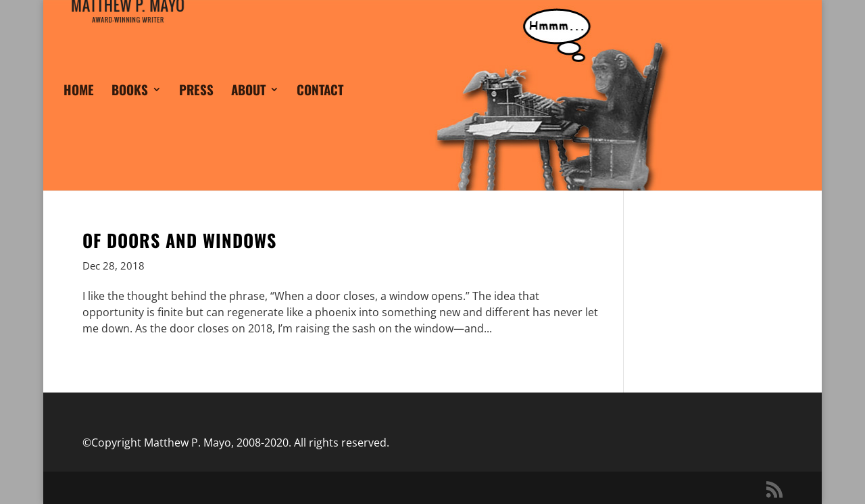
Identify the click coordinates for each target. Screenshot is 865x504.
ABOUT (248, 108)
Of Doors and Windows (179, 240)
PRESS (196, 108)
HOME (79, 108)
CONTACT (320, 108)
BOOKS (130, 108)
